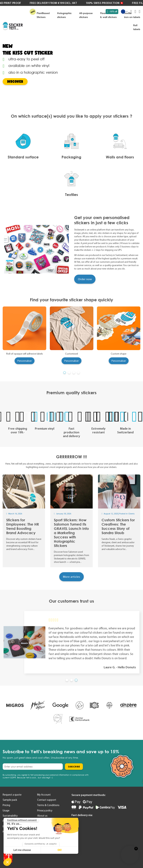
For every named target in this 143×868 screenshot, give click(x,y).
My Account (44, 795)
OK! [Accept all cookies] (59, 850)
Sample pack (10, 800)
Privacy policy (45, 811)
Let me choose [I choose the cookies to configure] (22, 850)
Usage (6, 811)
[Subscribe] (74, 767)
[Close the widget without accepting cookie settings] (22, 820)
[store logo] (13, 26)
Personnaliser (25, 361)
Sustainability (10, 816)
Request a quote (12, 795)
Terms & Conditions (48, 805)
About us (42, 816)
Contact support (47, 800)
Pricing (6, 805)
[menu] (83, 21)
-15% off (112, 12)
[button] (7, 862)
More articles (71, 577)
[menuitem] (43, 15)
